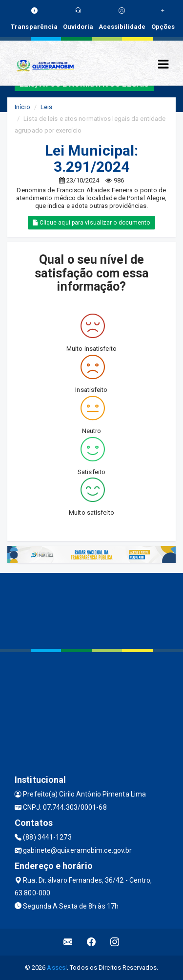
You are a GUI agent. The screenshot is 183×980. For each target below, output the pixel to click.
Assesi (57, 968)
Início (22, 107)
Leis (46, 107)
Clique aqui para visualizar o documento (91, 223)
